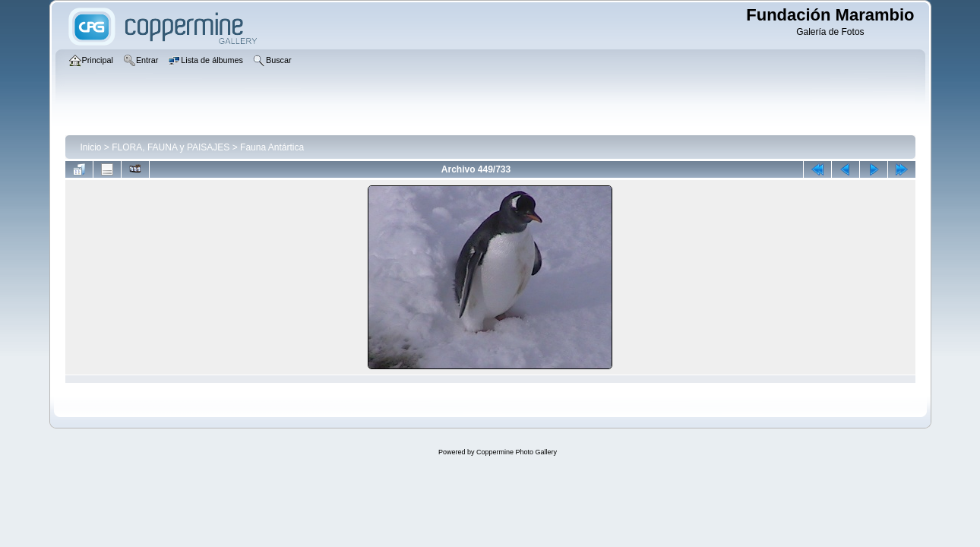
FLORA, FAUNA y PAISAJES (171, 147)
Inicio (91, 147)
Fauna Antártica (272, 147)
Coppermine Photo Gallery (517, 452)
